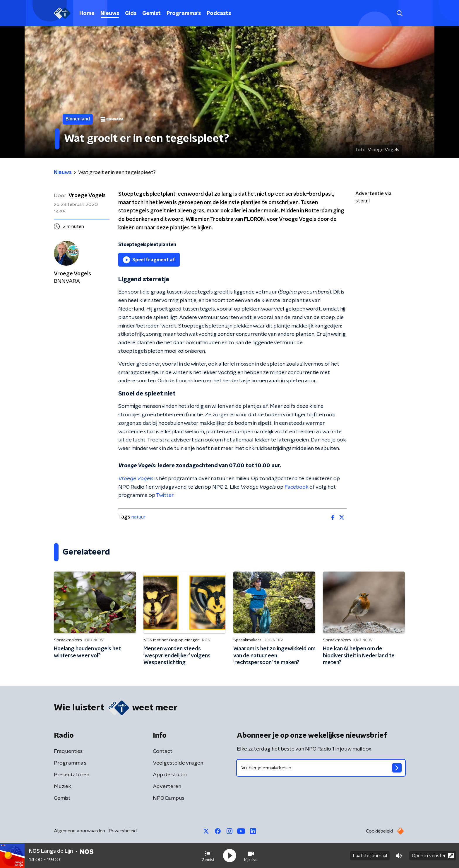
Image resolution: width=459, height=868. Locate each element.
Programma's (184, 13)
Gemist (151, 13)
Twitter (165, 495)
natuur (138, 517)
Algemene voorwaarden (79, 831)
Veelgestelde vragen (178, 763)
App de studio (170, 775)
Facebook (296, 487)
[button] (208, 856)
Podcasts (219, 13)
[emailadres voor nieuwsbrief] (321, 768)
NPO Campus (169, 798)
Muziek (62, 787)
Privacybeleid (123, 831)
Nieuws (110, 13)
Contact (163, 751)
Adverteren (167, 787)
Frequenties (68, 751)
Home (87, 13)
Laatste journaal (370, 856)
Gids (131, 13)
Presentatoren (72, 775)
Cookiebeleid (379, 831)
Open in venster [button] (433, 856)
